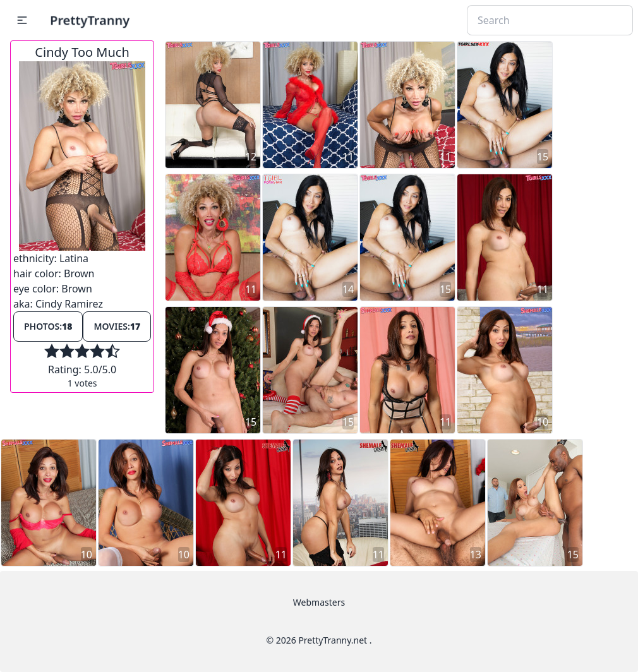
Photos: (48, 326)
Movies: (117, 326)
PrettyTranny (90, 20)
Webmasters (319, 602)
